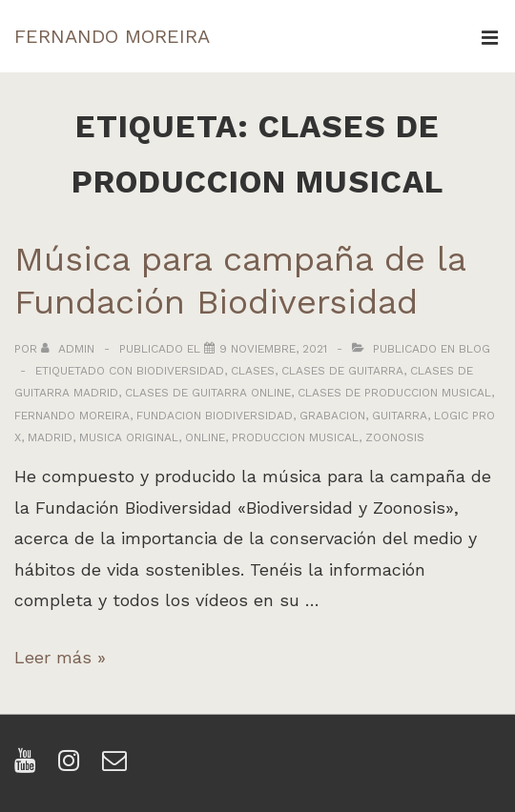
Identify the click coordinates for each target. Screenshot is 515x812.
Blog (474, 349)
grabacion (332, 416)
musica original (129, 437)
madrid (50, 437)
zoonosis (395, 437)
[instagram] (73, 767)
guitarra (400, 416)
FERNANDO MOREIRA (112, 36)
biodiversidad (180, 371)
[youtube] (29, 767)
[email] (117, 767)
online (205, 437)
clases (253, 371)
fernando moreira (72, 416)
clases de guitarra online (208, 393)
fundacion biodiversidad (215, 416)
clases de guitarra (342, 371)
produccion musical (295, 437)
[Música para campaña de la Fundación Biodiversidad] (273, 349)
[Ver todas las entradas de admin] (70, 349)
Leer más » (60, 657)
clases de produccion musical (394, 393)
